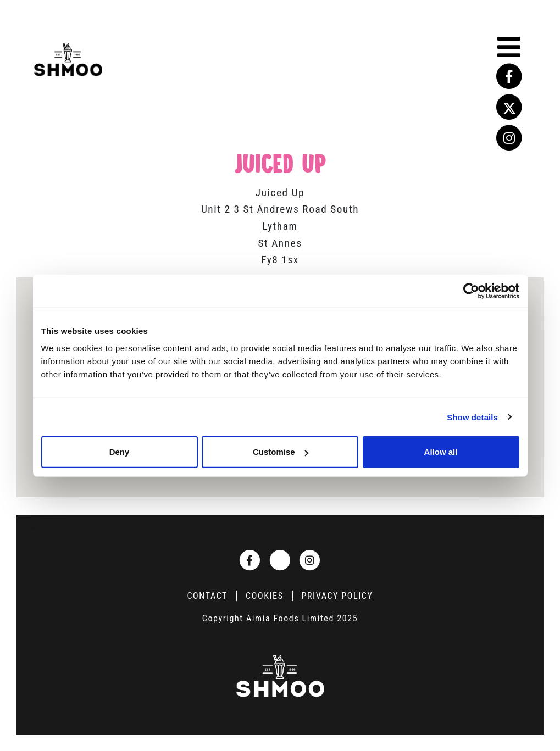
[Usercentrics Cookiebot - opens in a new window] (471, 291)
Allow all (441, 452)
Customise (281, 452)
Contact (207, 596)
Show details (472, 417)
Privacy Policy (337, 596)
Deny (120, 452)
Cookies (264, 596)
